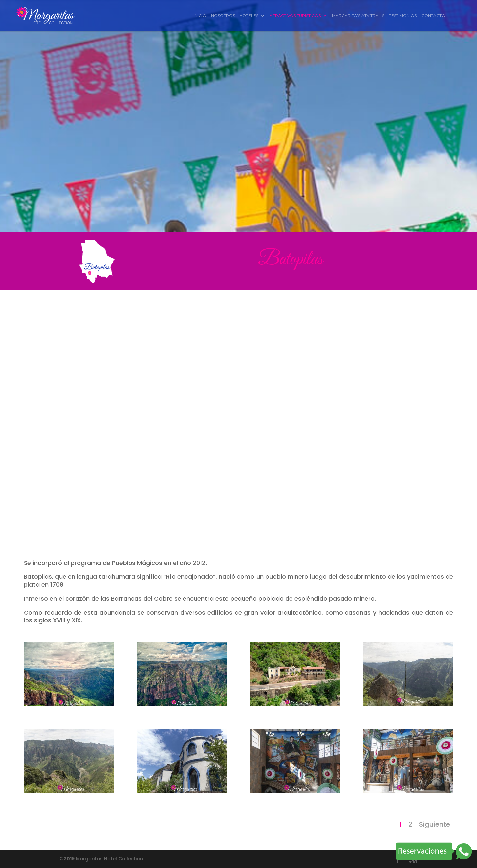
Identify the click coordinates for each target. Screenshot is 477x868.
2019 (69, 859)
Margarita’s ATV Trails (358, 16)
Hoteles (249, 16)
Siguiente (434, 824)
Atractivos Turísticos (295, 16)
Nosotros (223, 16)
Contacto (433, 16)
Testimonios (403, 16)
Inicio (200, 16)
